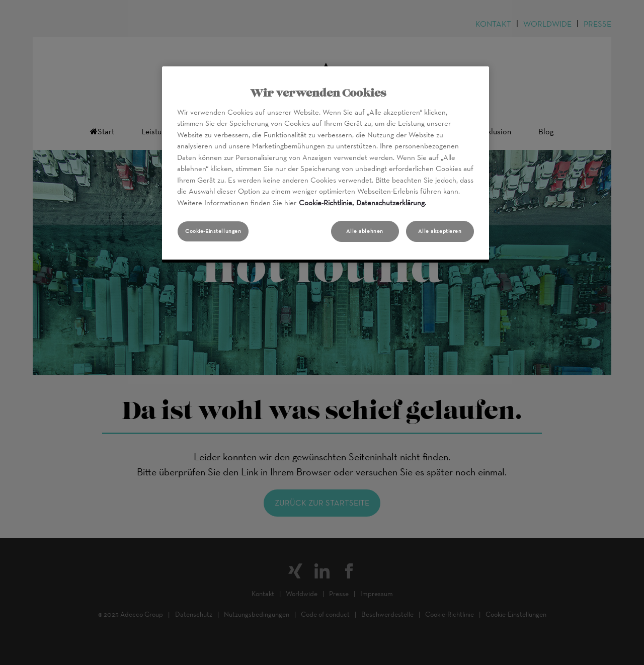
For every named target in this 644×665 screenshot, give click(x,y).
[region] (326, 164)
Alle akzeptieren (440, 231)
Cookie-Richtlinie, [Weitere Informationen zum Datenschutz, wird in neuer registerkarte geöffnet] (326, 202)
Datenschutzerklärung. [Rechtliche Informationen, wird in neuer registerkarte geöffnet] (391, 202)
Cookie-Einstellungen (213, 231)
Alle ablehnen (365, 231)
